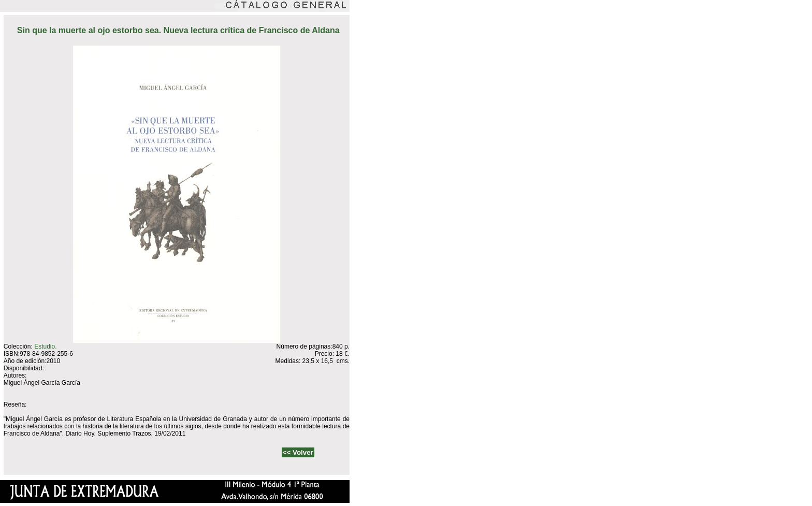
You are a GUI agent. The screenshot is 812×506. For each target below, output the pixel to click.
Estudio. (45, 346)
